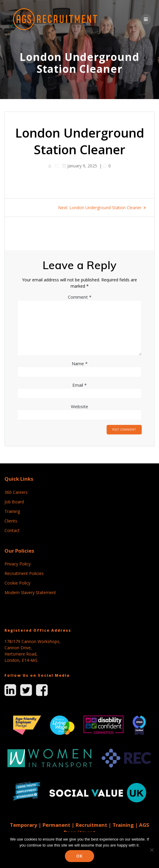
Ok (79, 856)
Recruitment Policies (24, 573)
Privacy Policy (18, 564)
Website (79, 406)
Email (79, 385)
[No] (152, 850)
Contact (12, 530)
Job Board (14, 502)
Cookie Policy (17, 583)
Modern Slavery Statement (30, 592)
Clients (11, 521)
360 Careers (16, 492)
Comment (80, 297)
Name (80, 363)
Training (12, 511)
